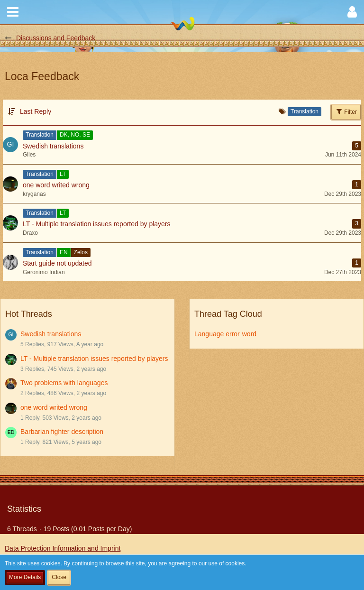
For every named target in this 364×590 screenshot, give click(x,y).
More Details (25, 577)
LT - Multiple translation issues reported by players (94, 359)
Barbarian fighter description (62, 432)
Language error (217, 334)
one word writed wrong (54, 407)
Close (59, 577)
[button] (13, 12)
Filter (346, 111)
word (249, 334)
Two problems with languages (64, 383)
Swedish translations (51, 334)
